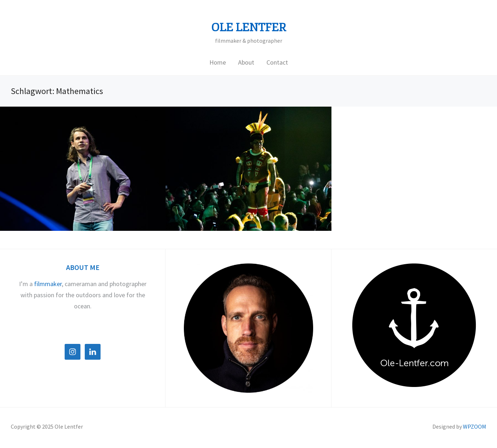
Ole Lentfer (249, 28)
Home (218, 62)
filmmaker (48, 284)
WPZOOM (475, 426)
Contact (277, 62)
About (246, 62)
